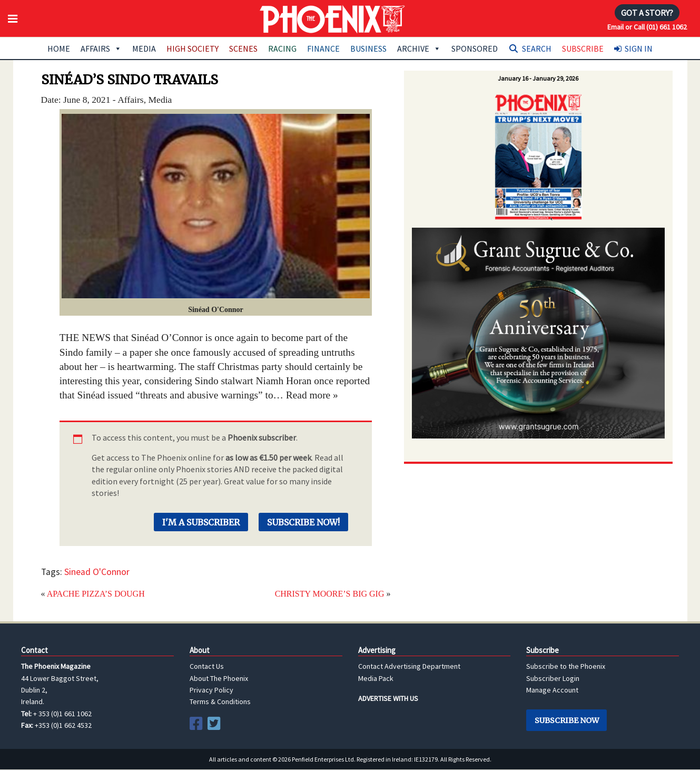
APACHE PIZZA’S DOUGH (96, 594)
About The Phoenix (219, 678)
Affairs (101, 48)
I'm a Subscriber (201, 522)
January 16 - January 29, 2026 (538, 78)
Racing (282, 48)
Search (537, 48)
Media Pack (376, 678)
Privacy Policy (211, 690)
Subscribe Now (567, 720)
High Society (193, 48)
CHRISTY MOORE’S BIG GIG (330, 594)
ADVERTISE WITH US (388, 698)
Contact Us (207, 666)
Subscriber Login (553, 678)
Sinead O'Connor (97, 572)
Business (368, 48)
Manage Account (552, 690)
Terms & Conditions (220, 701)
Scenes (243, 48)
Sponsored (475, 48)
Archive (419, 48)
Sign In (639, 48)
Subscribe (583, 48)
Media (144, 48)
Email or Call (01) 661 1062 (647, 27)
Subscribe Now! (303, 522)
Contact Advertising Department (409, 666)
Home (59, 48)
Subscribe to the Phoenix (566, 666)
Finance (323, 48)
